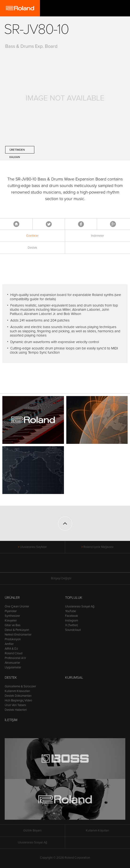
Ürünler (12, 598)
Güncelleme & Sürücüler (20, 686)
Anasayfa (16, 224)
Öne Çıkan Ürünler (17, 606)
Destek (32, 248)
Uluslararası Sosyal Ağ (80, 606)
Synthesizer (12, 616)
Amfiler (9, 644)
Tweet (49, 224)
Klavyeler (11, 621)
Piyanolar (11, 611)
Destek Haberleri (16, 710)
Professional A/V (15, 658)
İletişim (11, 720)
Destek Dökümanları (18, 696)
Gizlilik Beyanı (32, 831)
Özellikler (32, 236)
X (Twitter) (71, 625)
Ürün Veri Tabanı (15, 705)
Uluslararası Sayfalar (33, 547)
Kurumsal (74, 677)
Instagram (72, 621)
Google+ (113, 224)
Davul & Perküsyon (17, 630)
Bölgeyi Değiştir (65, 578)
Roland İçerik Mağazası (98, 547)
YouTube (71, 611)
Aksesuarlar (12, 663)
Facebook (81, 224)
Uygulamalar (13, 667)
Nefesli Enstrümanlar (18, 635)
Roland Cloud (14, 653)
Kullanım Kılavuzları (17, 691)
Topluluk (74, 598)
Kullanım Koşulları (97, 831)
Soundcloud (73, 630)
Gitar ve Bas (13, 625)
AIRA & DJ (11, 649)
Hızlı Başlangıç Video (18, 700)
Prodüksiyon (13, 639)
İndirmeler (97, 236)
